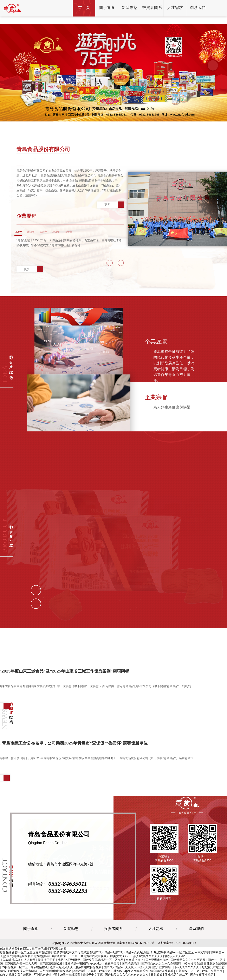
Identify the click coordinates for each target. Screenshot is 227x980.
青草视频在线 (39, 974)
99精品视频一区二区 (15, 974)
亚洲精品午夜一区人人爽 (21, 971)
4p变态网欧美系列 (137, 978)
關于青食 (31, 936)
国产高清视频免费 (51, 971)
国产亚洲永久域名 (157, 967)
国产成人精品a (114, 974)
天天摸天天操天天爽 (138, 974)
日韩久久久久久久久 (187, 974)
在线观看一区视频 (85, 978)
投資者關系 (113, 936)
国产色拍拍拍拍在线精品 (56, 978)
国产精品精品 (131, 971)
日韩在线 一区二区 (188, 978)
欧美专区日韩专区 (111, 978)
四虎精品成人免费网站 (23, 978)
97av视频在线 (193, 971)
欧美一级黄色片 (213, 978)
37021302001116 (185, 950)
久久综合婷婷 (135, 967)
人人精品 (30, 967)
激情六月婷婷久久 (62, 974)
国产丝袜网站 (162, 974)
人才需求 (156, 936)
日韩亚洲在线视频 (215, 971)
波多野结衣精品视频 (89, 974)
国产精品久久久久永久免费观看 (162, 971)
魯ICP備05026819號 (141, 950)
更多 (114, 205)
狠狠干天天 (112, 971)
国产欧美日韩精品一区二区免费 (104, 967)
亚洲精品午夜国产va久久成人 (84, 971)
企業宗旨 (156, 381)
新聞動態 (71, 936)
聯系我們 (196, 936)
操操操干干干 (47, 967)
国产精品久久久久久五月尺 (189, 967)
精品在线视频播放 (70, 967)
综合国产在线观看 (162, 978)
